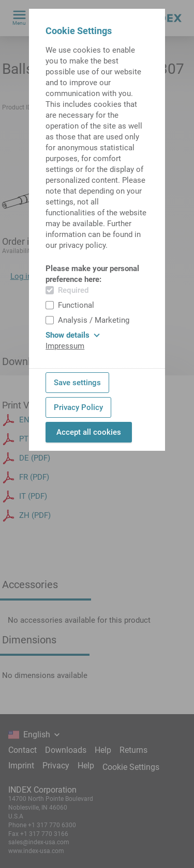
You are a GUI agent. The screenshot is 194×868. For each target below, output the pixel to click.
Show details (73, 335)
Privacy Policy (78, 407)
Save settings (77, 383)
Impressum (65, 346)
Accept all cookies (89, 432)
